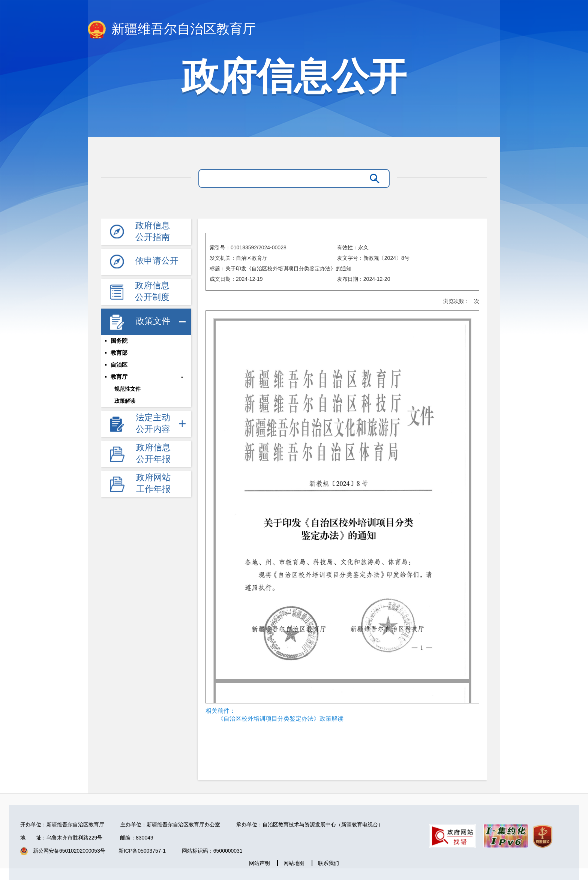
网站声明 (259, 863)
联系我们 (328, 863)
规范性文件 (127, 389)
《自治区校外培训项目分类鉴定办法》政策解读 (280, 719)
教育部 (119, 353)
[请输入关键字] (284, 178)
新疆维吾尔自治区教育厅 (172, 30)
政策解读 (125, 401)
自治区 (119, 365)
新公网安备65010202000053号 (69, 851)
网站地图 (294, 863)
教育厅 (119, 377)
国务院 (119, 341)
